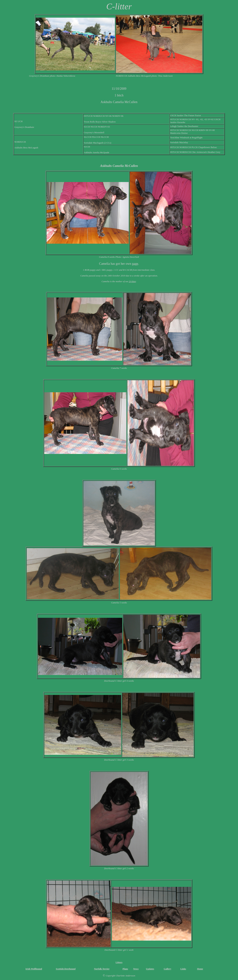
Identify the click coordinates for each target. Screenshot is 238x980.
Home (200, 969)
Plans (125, 969)
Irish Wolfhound (34, 969)
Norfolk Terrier (102, 969)
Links (183, 969)
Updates (150, 969)
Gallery (168, 969)
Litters (119, 962)
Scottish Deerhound (66, 969)
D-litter (132, 281)
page (135, 264)
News (136, 969)
